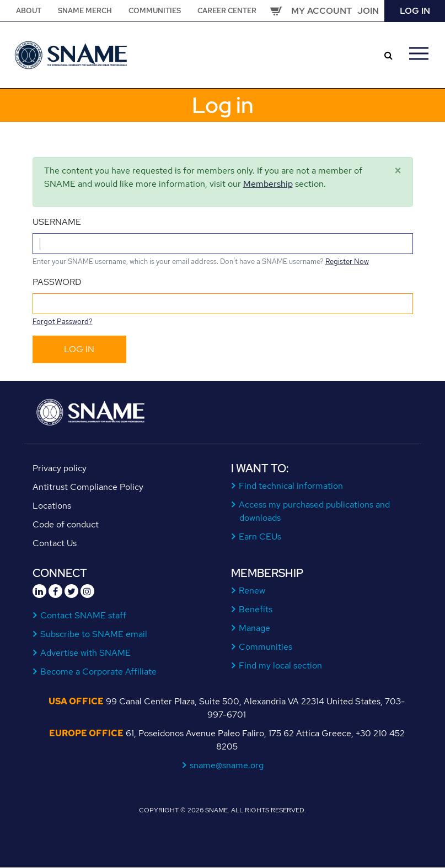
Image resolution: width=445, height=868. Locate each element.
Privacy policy (60, 468)
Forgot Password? (63, 322)
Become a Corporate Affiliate (99, 672)
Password (57, 282)
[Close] (398, 171)
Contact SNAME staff (84, 615)
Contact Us (55, 543)
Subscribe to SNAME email (94, 634)
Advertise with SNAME (86, 653)
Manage (255, 628)
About (29, 11)
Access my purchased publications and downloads (315, 511)
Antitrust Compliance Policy (88, 487)
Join (368, 11)
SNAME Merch (85, 11)
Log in (415, 11)
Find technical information (291, 486)
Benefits (256, 609)
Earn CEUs (260, 537)
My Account (321, 11)
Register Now (347, 262)
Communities (155, 11)
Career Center (227, 11)
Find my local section (281, 665)
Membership (268, 184)
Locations (52, 506)
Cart (276, 11)
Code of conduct (66, 524)
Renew (252, 591)
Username (57, 222)
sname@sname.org (227, 765)
